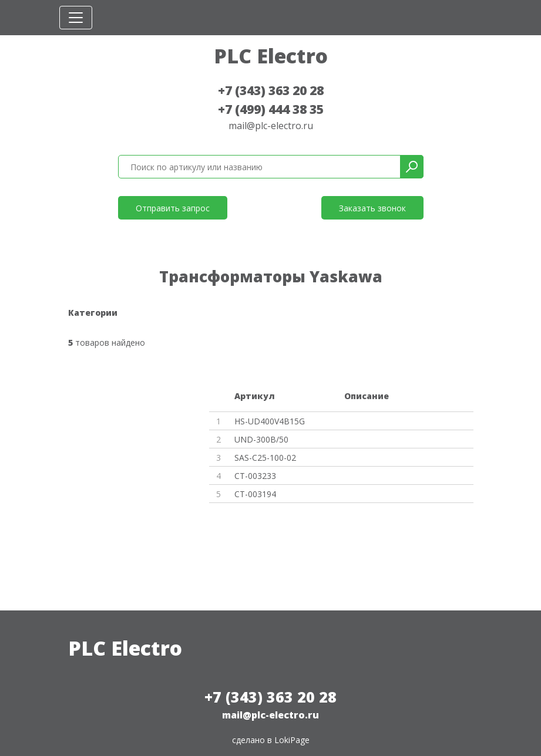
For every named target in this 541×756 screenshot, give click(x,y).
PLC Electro (271, 56)
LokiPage (292, 740)
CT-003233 (255, 476)
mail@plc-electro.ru (271, 126)
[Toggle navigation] (76, 18)
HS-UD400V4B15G (270, 421)
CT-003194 (255, 494)
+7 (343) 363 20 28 (271, 90)
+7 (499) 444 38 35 (271, 109)
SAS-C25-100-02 (265, 458)
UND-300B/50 (261, 439)
